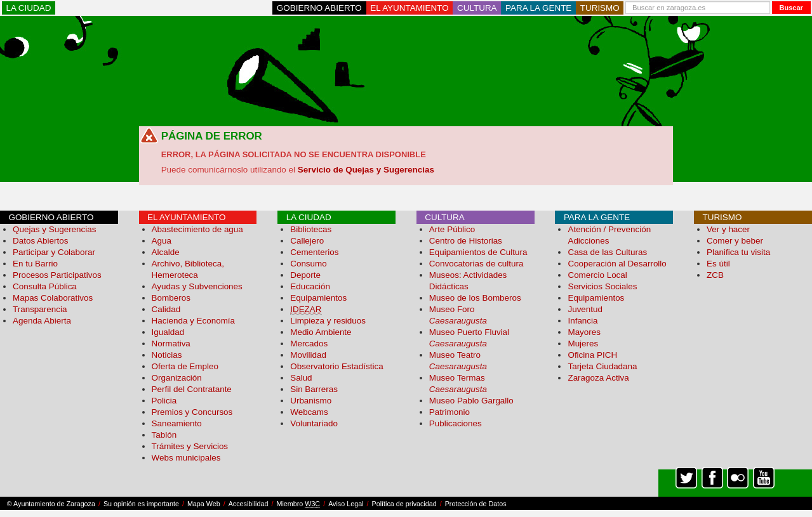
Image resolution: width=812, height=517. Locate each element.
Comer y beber (735, 241)
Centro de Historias (466, 241)
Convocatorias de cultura (476, 264)
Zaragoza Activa (598, 378)
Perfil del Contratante (192, 389)
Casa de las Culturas (607, 252)
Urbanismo (311, 401)
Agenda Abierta (42, 321)
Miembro (298, 504)
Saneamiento (177, 423)
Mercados (309, 344)
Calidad (166, 309)
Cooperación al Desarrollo (617, 264)
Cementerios (314, 252)
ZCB (715, 275)
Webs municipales (186, 458)
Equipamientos (318, 298)
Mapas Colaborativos (53, 298)
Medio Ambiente (321, 332)
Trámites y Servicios (190, 446)
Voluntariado (314, 423)
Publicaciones (456, 423)
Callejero (307, 241)
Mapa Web (204, 504)
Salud (301, 378)
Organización (177, 378)
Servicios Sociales (602, 286)
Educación (310, 286)
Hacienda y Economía (193, 321)
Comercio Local (597, 275)
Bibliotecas (311, 229)
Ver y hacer (728, 229)
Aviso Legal (346, 504)
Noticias (167, 355)
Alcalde (166, 252)
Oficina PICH (592, 355)
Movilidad (308, 355)
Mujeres (583, 344)
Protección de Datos (476, 504)
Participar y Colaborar (54, 252)
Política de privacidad (404, 504)
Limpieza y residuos (328, 321)
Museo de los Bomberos (475, 298)
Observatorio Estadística (336, 366)
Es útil (718, 264)
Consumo (309, 264)
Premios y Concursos (192, 412)
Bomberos (171, 298)
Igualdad (168, 332)
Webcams (309, 412)
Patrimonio (449, 412)
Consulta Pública (45, 286)
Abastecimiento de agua (197, 229)
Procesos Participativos (57, 275)
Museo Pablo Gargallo (471, 401)
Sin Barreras (314, 389)
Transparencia (40, 309)
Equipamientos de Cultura (478, 252)
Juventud (585, 309)
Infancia (582, 321)
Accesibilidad (249, 504)
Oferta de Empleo (185, 366)
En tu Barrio (35, 264)
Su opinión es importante (141, 504)
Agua (162, 241)
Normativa (171, 344)
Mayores (584, 332)
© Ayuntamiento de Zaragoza (51, 504)
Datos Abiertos (40, 241)
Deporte (305, 275)
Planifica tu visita (738, 252)
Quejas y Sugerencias (54, 229)
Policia (164, 401)
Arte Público (452, 229)
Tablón (164, 435)
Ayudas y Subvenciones (197, 286)
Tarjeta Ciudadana (602, 366)
